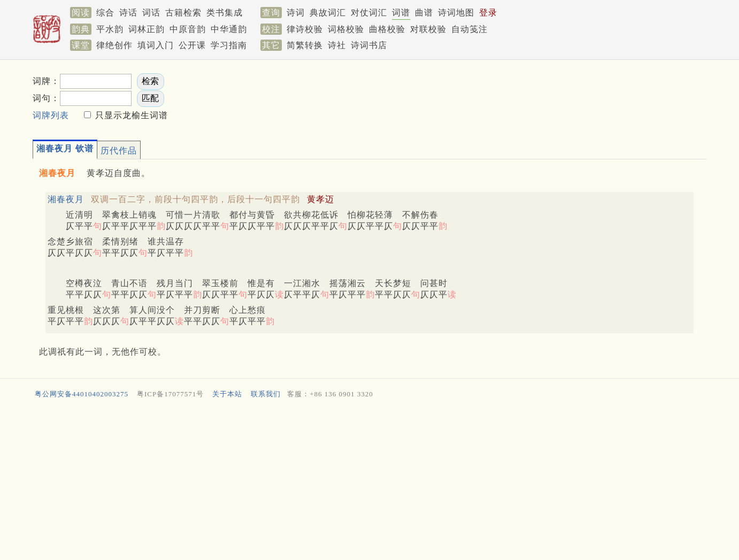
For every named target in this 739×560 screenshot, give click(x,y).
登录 (488, 13)
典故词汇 (328, 13)
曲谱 (424, 13)
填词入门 (156, 45)
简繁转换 (305, 45)
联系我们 (266, 394)
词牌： (46, 81)
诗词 (296, 13)
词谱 (401, 13)
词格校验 (346, 29)
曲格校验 (387, 29)
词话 (151, 13)
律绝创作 (114, 45)
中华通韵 (229, 29)
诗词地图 (456, 13)
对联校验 (428, 29)
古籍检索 (183, 13)
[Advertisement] (509, 97)
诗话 (128, 13)
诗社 (337, 45)
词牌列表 (51, 115)
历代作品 (119, 151)
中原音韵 (188, 29)
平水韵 (110, 29)
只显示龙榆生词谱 (130, 115)
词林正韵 (147, 29)
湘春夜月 (66, 199)
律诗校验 (305, 29)
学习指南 (229, 45)
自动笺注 (469, 29)
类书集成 (225, 13)
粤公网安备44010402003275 (82, 394)
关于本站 (227, 394)
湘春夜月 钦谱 (65, 148)
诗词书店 (369, 45)
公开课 (192, 45)
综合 (105, 13)
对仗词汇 (369, 13)
